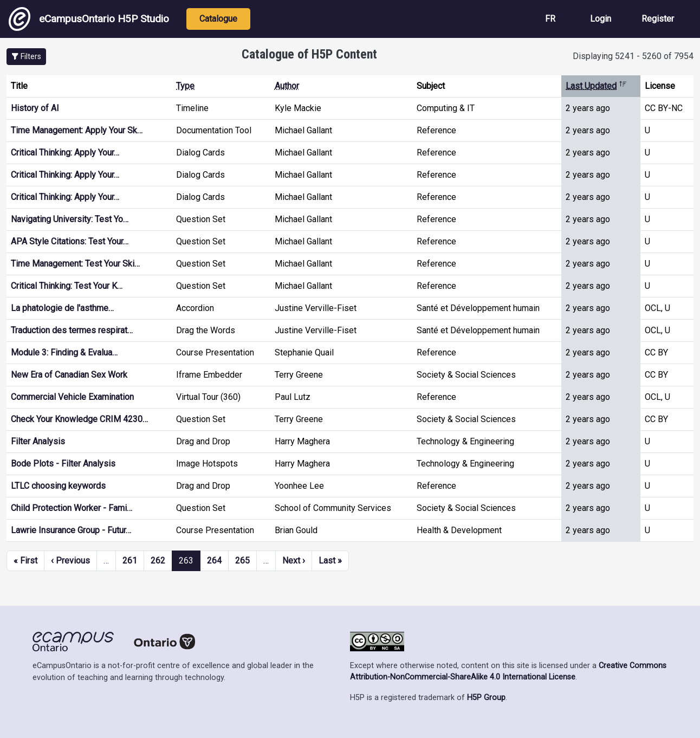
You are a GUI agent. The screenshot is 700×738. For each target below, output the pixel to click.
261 (130, 561)
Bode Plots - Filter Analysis (63, 464)
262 (158, 561)
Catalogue (218, 19)
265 (242, 561)
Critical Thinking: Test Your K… (67, 286)
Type (185, 86)
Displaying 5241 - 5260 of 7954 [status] (633, 56)
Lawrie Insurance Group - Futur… (71, 530)
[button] (26, 57)
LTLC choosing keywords (58, 486)
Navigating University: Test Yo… (70, 219)
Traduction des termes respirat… (72, 330)
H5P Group (486, 698)
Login (601, 19)
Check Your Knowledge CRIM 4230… (79, 419)
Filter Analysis (38, 441)
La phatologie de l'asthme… (62, 308)
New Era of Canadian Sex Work (69, 375)
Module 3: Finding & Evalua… (64, 352)
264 (214, 561)
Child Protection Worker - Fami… (72, 508)
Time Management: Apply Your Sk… (77, 130)
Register (658, 19)
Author (287, 86)
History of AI (35, 108)
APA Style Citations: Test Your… (70, 241)
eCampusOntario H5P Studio (89, 19)
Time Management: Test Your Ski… (75, 264)
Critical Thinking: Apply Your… (65, 153)
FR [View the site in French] (550, 19)
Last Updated (596, 86)
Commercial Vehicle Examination (72, 397)
